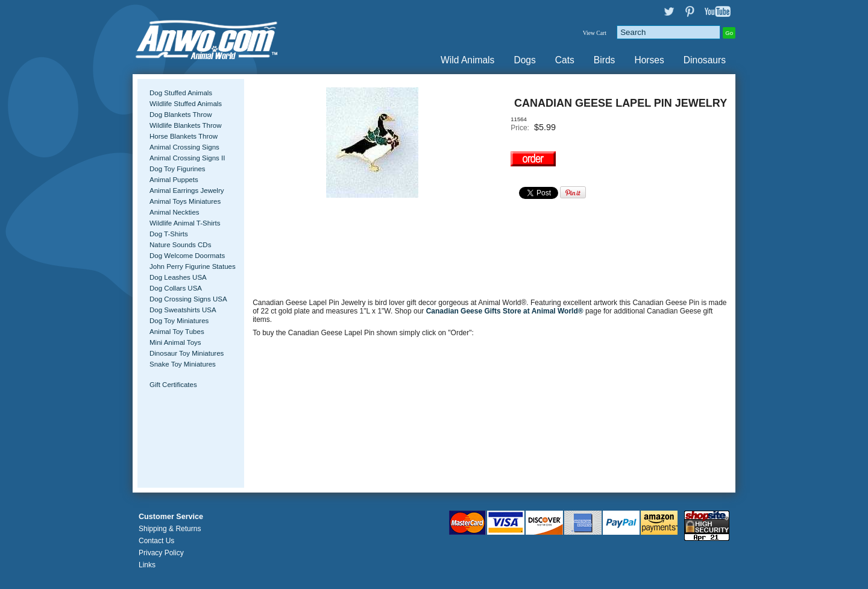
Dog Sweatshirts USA (183, 310)
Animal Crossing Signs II (187, 158)
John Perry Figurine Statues (193, 266)
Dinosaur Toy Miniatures (187, 353)
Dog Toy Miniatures (179, 321)
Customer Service (171, 517)
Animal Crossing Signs (184, 147)
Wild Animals (467, 60)
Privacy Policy (161, 553)
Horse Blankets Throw (184, 136)
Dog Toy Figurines (178, 169)
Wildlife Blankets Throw (185, 125)
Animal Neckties (175, 212)
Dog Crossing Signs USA (188, 299)
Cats (565, 60)
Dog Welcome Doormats (187, 256)
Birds (605, 60)
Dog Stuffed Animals (181, 93)
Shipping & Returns (170, 529)
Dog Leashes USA (178, 277)
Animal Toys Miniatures (185, 201)
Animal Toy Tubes (177, 332)
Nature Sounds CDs (180, 245)
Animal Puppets (174, 180)
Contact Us (156, 541)
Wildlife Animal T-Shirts (185, 223)
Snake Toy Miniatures (183, 364)
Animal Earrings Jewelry (187, 191)
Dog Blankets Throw (181, 115)
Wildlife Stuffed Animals (186, 104)
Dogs (524, 60)
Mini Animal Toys (175, 342)
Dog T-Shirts (169, 234)
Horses (649, 60)
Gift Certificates (173, 385)
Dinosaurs (705, 60)
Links (147, 565)
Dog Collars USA (176, 288)
